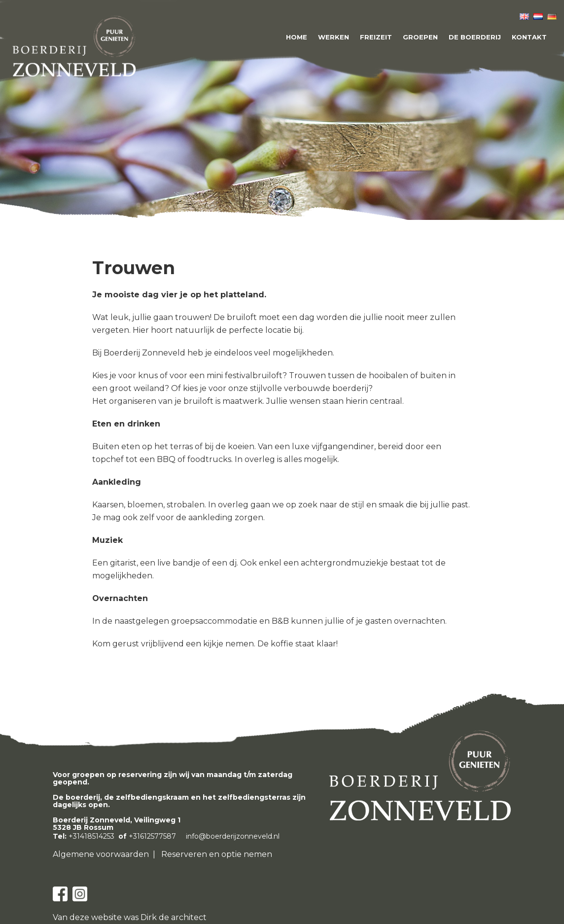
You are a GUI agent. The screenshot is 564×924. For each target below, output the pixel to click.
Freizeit (376, 37)
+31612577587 (152, 836)
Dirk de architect (174, 917)
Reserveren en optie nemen (217, 854)
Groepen (420, 37)
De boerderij (475, 37)
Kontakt (529, 37)
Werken (334, 37)
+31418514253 (91, 836)
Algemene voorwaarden (101, 854)
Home (297, 37)
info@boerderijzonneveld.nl (233, 836)
